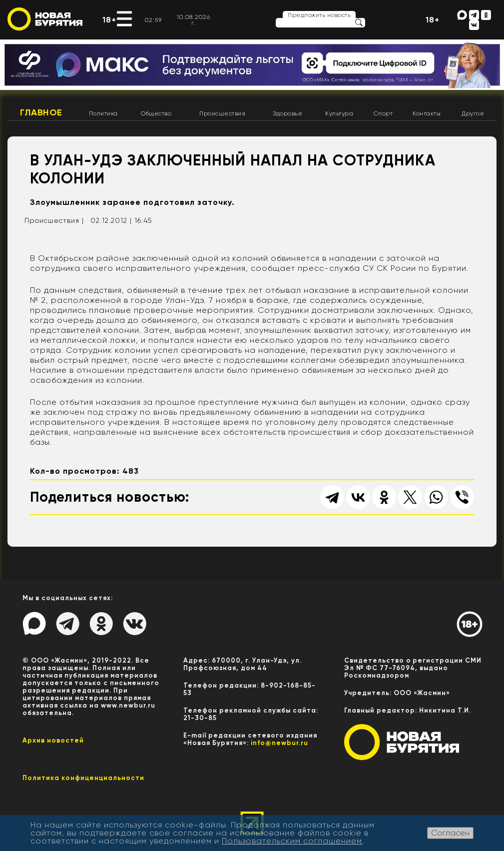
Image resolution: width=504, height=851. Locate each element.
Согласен (450, 833)
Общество (156, 113)
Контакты (427, 113)
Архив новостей (53, 740)
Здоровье (287, 113)
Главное (41, 112)
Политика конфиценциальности (83, 778)
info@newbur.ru (279, 743)
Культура (339, 113)
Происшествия (222, 113)
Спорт (383, 113)
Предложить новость (319, 15)
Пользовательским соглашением (292, 841)
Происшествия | (54, 220)
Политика (103, 113)
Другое (473, 113)
